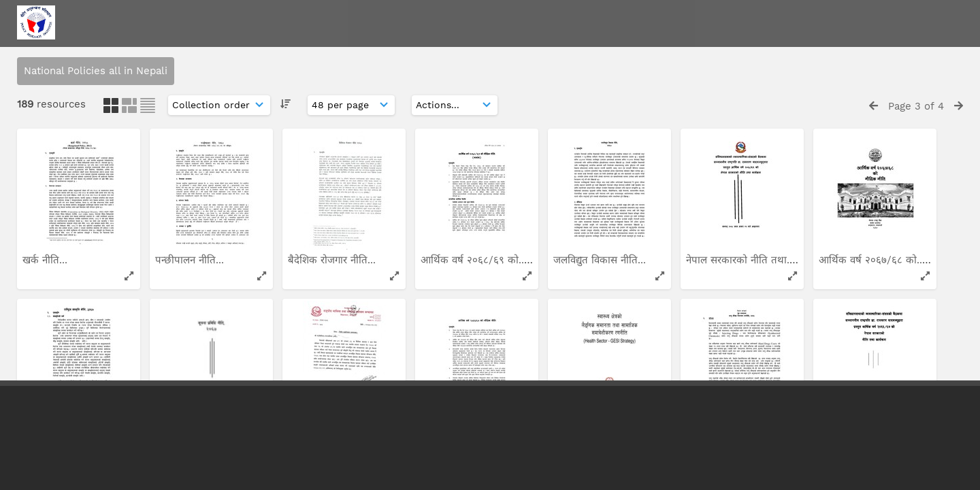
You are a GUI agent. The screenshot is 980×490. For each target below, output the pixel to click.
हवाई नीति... (578, 346)
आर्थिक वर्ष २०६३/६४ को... (608, 176)
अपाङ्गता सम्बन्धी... (856, 346)
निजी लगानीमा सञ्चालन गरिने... (84, 346)
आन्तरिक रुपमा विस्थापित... (476, 176)
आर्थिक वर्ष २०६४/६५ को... (77, 176)
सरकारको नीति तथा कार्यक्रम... (747, 346)
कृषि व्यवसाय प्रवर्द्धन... (333, 346)
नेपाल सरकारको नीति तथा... (344, 176)
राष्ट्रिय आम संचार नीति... (867, 176)
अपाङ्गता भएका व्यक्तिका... (210, 346)
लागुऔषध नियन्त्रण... (462, 346)
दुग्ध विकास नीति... (193, 176)
